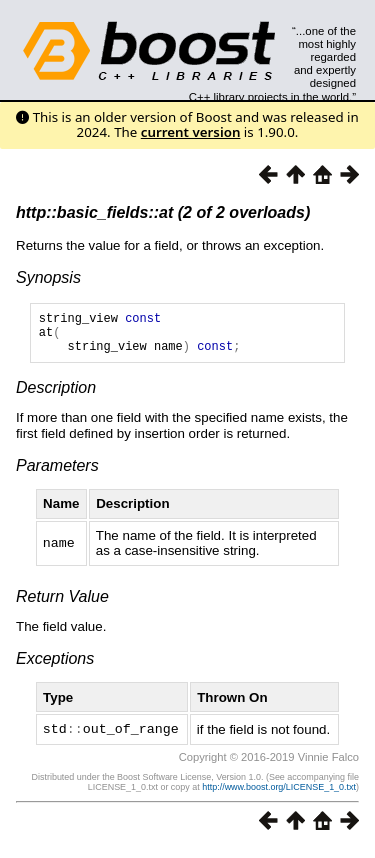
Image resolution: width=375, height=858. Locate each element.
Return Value (62, 605)
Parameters (57, 474)
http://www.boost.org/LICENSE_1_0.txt (279, 795)
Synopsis (48, 277)
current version (191, 132)
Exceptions (55, 667)
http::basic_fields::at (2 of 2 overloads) (163, 212)
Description (56, 396)
